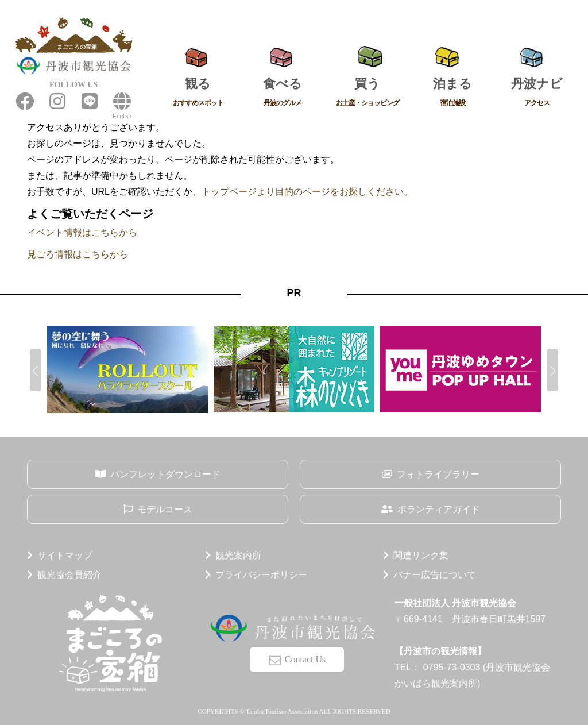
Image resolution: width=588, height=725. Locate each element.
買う (367, 94)
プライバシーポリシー (261, 575)
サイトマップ (65, 555)
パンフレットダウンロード (165, 474)
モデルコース (165, 509)
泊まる (452, 94)
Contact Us (305, 659)
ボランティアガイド (439, 509)
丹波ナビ (537, 94)
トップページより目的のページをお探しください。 (307, 192)
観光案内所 (238, 555)
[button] (36, 370)
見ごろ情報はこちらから (78, 254)
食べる (283, 94)
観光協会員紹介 (69, 575)
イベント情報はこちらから (82, 232)
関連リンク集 (421, 555)
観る (198, 94)
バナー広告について (435, 575)
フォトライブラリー (438, 474)
